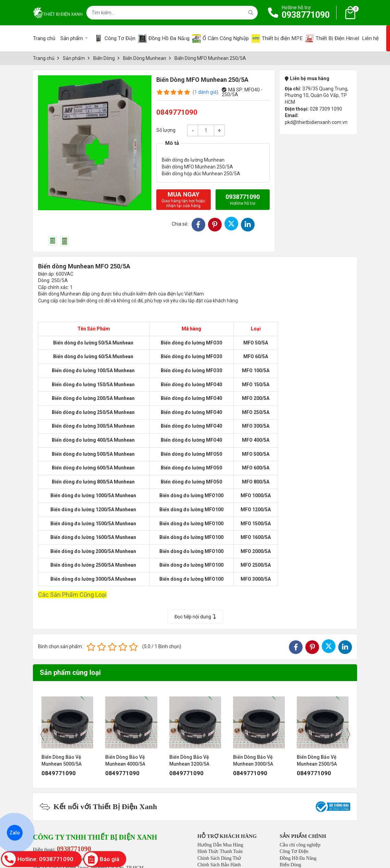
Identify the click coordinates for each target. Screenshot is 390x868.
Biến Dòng (290, 865)
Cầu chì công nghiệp (300, 845)
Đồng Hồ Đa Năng (298, 858)
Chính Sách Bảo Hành (219, 865)
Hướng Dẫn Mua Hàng (220, 845)
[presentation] (42, 734)
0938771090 (306, 15)
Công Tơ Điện (294, 851)
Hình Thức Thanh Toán (220, 851)
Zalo (15, 833)
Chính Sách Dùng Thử (219, 858)
